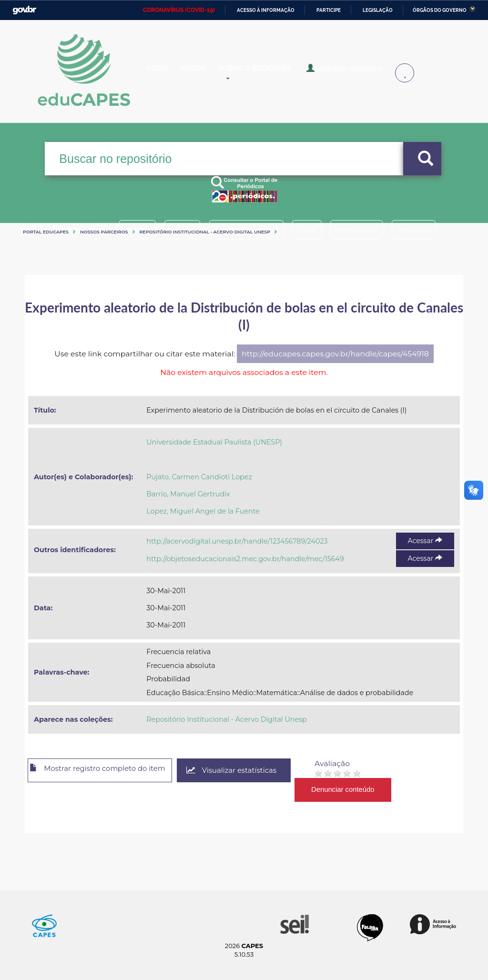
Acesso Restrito (362, 72)
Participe (329, 10)
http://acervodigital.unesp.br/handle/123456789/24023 (237, 541)
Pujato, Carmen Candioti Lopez (199, 477)
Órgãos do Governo (440, 10)
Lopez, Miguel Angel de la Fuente (203, 511)
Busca (208, 73)
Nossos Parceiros (104, 232)
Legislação (378, 10)
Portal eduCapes (46, 232)
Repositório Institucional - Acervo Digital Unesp (205, 232)
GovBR (24, 10)
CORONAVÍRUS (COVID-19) (179, 10)
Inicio (165, 73)
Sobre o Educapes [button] (279, 73)
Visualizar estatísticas (253, 771)
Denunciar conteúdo (368, 790)
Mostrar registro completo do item (107, 771)
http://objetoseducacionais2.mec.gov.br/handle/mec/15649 (245, 559)
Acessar (425, 541)
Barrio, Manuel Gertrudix (188, 494)
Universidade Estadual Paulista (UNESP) (214, 442)
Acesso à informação (266, 10)
